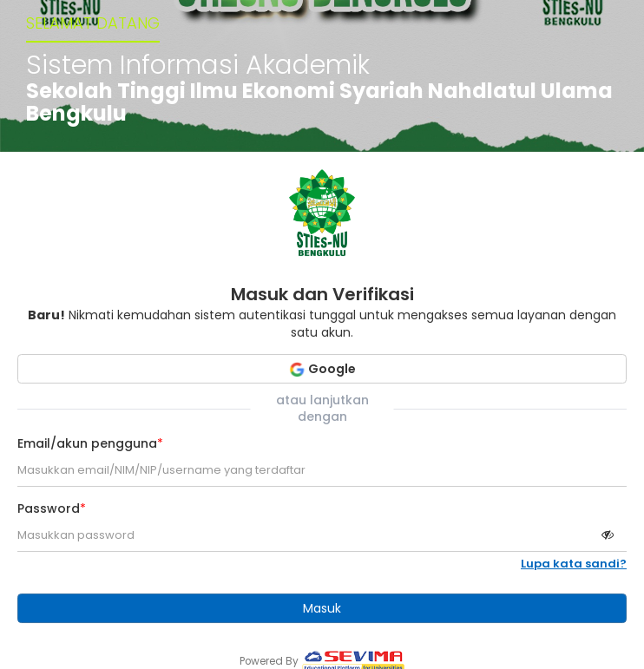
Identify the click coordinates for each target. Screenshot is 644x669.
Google (322, 369)
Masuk (322, 608)
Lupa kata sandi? (574, 564)
